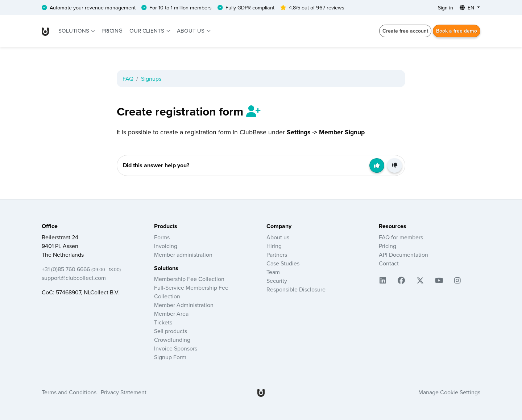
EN (468, 8)
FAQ (128, 79)
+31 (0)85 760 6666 (81, 269)
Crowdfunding (172, 340)
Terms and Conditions (69, 392)
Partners (277, 255)
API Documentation (403, 255)
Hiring (274, 246)
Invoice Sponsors (176, 348)
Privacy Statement (124, 392)
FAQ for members (401, 237)
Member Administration (184, 305)
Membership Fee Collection (189, 279)
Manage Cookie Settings (449, 392)
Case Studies (283, 263)
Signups (151, 79)
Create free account (405, 31)
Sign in (446, 8)
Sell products (171, 331)
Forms (162, 237)
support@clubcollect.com (74, 278)
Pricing (112, 31)
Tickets (163, 322)
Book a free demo (457, 31)
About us (191, 31)
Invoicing (166, 246)
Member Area (171, 314)
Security (277, 281)
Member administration (183, 255)
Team (273, 272)
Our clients (148, 31)
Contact (389, 263)
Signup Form (170, 357)
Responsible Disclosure (296, 289)
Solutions (74, 31)
